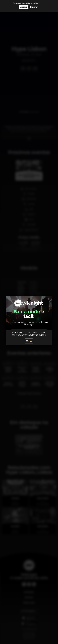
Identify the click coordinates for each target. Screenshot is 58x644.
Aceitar (24, 7)
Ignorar (34, 7)
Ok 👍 (29, 341)
